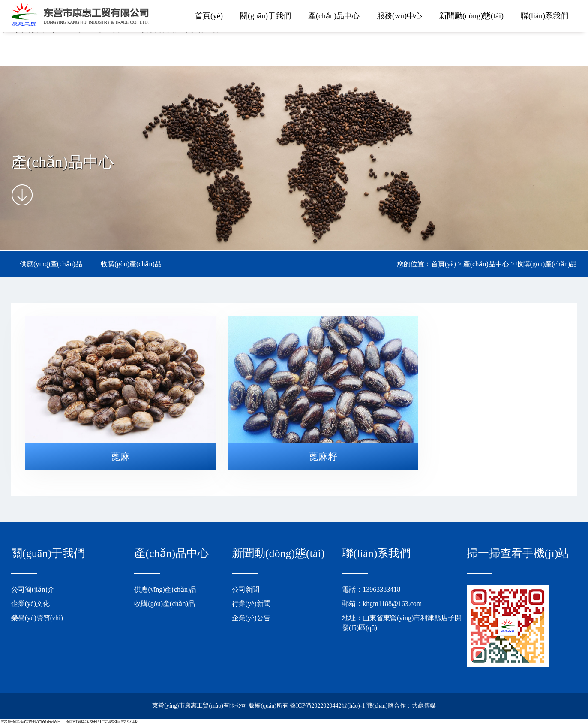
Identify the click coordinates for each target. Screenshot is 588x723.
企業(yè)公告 (251, 604)
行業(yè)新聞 (251, 590)
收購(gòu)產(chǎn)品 (131, 264)
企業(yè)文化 (30, 590)
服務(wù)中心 (399, 16)
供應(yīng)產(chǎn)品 (51, 264)
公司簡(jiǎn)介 (33, 577)
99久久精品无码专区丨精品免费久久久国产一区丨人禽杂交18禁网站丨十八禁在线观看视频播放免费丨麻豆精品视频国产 (159, 718)
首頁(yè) (209, 16)
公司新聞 (246, 577)
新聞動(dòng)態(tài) (471, 16)
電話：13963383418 (371, 577)
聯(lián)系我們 (544, 16)
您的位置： (414, 264)
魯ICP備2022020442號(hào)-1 (327, 693)
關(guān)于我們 (265, 16)
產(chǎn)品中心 (334, 16)
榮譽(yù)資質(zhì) (37, 604)
